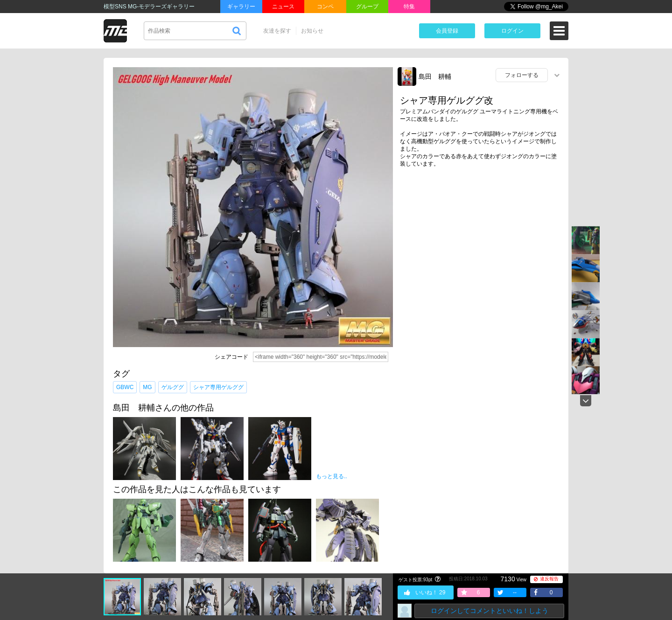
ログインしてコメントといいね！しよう (490, 611)
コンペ (325, 7)
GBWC (125, 387)
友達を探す (277, 31)
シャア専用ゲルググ (218, 387)
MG (147, 387)
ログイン (512, 31)
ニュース (283, 7)
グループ (367, 7)
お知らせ (312, 31)
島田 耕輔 (435, 77)
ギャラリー (241, 7)
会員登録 (447, 31)
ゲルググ (173, 387)
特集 (409, 7)
